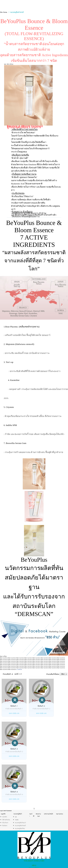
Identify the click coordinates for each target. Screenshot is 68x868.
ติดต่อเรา (34, 834)
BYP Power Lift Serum (34, 844)
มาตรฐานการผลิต (34, 828)
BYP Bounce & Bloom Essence (34, 841)
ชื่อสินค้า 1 (11, 706)
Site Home (4, 12)
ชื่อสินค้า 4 (11, 749)
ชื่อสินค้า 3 (53, 706)
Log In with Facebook (6, 768)
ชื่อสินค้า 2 (32, 706)
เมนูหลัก (3, 771)
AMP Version (34, 863)
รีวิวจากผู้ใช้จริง (34, 825)
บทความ (34, 831)
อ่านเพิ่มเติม (19, 669)
